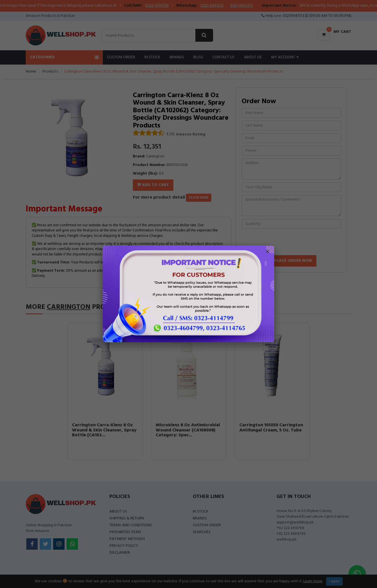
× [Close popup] (268, 252)
